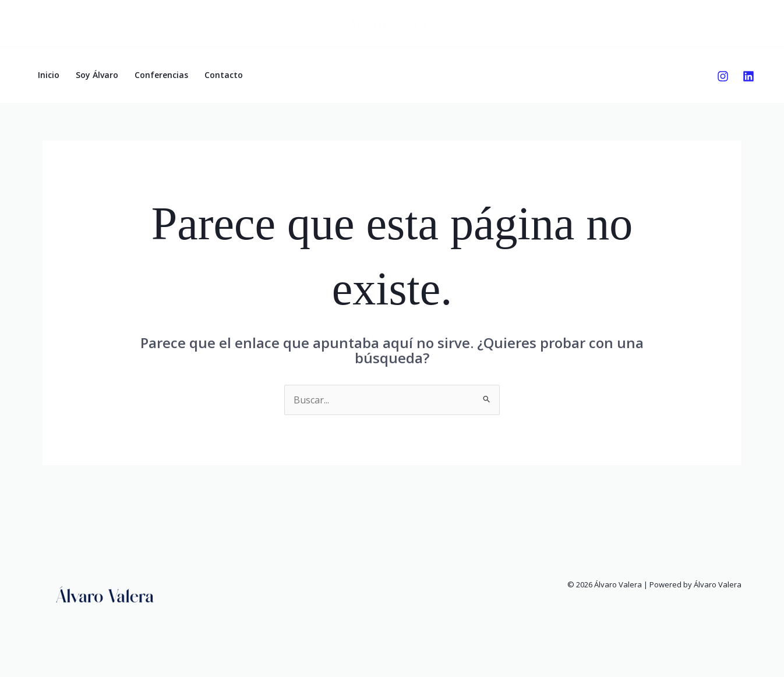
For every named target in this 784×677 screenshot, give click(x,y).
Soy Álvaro (97, 75)
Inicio (49, 75)
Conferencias (161, 75)
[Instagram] (723, 76)
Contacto (224, 75)
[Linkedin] (748, 76)
